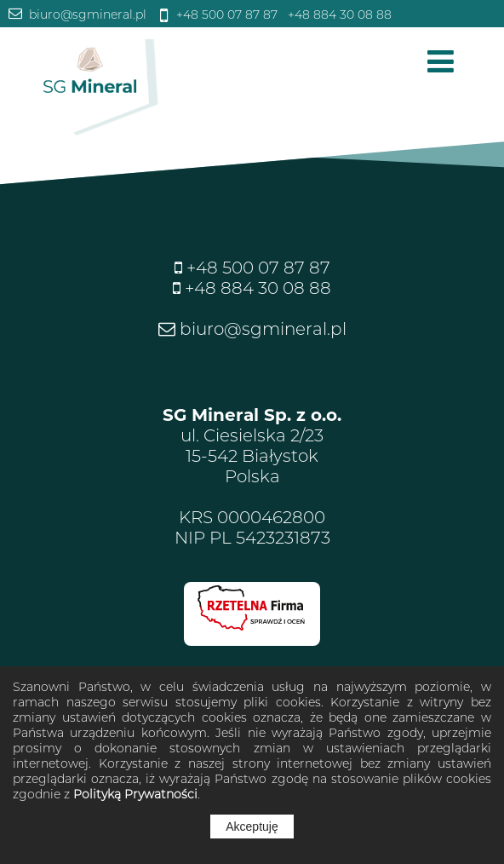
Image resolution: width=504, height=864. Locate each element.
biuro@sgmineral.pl (86, 14)
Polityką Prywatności (135, 794)
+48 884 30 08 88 (338, 14)
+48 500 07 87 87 (225, 14)
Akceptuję (252, 827)
